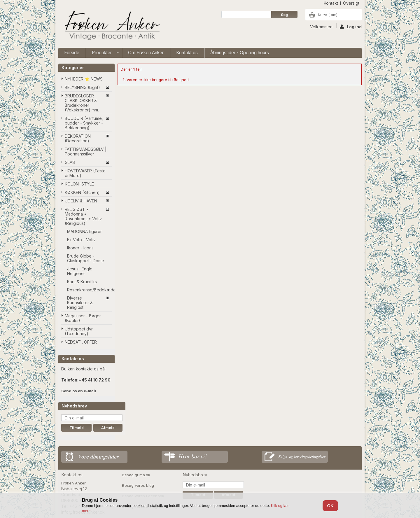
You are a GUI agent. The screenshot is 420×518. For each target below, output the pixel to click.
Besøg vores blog (138, 485)
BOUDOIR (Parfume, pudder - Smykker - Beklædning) (84, 123)
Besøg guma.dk (136, 475)
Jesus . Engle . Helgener (81, 271)
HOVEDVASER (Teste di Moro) (85, 173)
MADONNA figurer (84, 231)
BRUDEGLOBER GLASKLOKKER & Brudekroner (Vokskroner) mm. (82, 103)
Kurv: (328, 15)
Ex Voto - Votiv (81, 240)
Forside (72, 53)
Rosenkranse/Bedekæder (89, 290)
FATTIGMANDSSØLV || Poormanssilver (86, 152)
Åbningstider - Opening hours (240, 53)
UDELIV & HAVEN (81, 201)
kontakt (331, 3)
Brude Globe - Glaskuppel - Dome (86, 258)
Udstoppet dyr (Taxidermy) (79, 331)
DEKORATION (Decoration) (78, 138)
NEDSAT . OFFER (81, 342)
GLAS (70, 162)
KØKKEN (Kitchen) (82, 192)
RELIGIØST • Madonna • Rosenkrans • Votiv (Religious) (83, 216)
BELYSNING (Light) (82, 87)
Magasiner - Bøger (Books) (83, 318)
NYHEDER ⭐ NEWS (84, 79)
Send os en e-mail (79, 391)
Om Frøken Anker (146, 53)
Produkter (103, 54)
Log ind (351, 26)
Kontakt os (187, 53)
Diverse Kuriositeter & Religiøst (80, 303)
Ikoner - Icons (80, 248)
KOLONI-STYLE (79, 184)
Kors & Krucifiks (82, 282)
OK (330, 506)
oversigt (351, 3)
